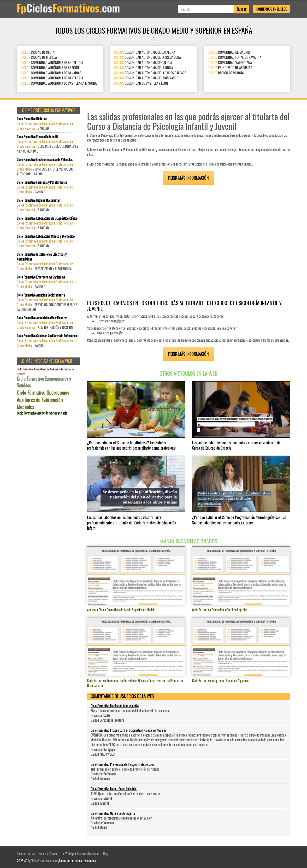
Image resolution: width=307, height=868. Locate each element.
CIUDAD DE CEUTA (37, 52)
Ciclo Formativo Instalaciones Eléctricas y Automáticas (42, 257)
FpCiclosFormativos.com (42, 861)
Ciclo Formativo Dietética (32, 119)
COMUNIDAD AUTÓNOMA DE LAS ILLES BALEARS (150, 73)
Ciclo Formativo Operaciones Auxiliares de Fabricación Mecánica (43, 400)
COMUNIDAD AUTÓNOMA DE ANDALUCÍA (52, 62)
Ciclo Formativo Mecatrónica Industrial (114, 789)
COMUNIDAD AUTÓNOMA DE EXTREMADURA (147, 57)
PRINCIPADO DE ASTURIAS (230, 67)
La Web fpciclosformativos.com (81, 853)
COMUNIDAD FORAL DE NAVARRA (234, 57)
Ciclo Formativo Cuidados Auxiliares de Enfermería (47, 336)
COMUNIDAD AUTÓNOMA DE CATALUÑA (145, 52)
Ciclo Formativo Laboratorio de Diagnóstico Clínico (47, 218)
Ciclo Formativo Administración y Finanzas (42, 318)
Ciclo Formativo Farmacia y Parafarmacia (42, 182)
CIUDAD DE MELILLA (39, 57)
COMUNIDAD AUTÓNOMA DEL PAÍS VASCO (146, 78)
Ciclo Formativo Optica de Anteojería (113, 813)
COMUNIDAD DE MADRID (229, 52)
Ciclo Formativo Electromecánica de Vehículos (45, 160)
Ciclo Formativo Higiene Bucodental (38, 200)
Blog (106, 853)
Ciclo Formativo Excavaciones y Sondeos (44, 382)
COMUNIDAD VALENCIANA (230, 62)
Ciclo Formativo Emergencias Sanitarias (41, 277)
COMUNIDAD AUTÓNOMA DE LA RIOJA (143, 67)
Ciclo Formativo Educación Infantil (37, 137)
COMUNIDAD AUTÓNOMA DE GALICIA (143, 62)
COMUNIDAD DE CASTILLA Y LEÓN (141, 83)
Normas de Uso (26, 853)
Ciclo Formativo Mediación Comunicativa (115, 706)
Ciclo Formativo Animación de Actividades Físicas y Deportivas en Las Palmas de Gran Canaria (135, 683)
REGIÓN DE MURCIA (226, 73)
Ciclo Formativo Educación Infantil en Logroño (220, 610)
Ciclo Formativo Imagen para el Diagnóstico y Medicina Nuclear (128, 730)
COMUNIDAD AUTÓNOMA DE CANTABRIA (52, 78)
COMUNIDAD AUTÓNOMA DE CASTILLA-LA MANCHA (59, 83)
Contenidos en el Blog (272, 9)
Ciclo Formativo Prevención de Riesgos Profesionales (122, 764)
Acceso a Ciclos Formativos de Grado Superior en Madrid (121, 610)
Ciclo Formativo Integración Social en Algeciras (221, 681)
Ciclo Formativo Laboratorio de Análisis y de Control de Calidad (46, 371)
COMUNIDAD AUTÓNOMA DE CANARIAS (51, 73)
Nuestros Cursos (48, 853)
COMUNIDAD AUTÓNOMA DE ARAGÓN (50, 67)
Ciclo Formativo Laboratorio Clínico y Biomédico (46, 236)
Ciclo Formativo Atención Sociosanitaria (41, 295)
